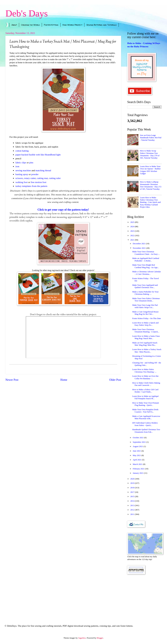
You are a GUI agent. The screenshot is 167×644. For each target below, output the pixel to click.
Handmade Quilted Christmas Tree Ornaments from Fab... (146, 431)
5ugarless (82, 638)
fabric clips (21, 162)
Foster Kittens (51, 25)
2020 (133, 479)
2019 (133, 483)
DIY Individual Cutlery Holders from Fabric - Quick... (145, 424)
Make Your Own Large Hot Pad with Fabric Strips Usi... (145, 306)
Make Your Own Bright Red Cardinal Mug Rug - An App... (146, 266)
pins (31, 162)
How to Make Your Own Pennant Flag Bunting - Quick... (146, 404)
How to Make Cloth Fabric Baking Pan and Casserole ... (146, 384)
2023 (133, 231)
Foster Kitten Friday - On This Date (147, 318)
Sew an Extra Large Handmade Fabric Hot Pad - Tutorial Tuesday (151, 138)
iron (17, 166)
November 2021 (139, 248)
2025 (133, 222)
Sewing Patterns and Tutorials (102, 25)
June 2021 (137, 451)
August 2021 (138, 446)
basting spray (22, 174)
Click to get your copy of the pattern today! (63, 210)
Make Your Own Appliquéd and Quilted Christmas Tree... (145, 286)
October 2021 (138, 438)
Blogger (100, 638)
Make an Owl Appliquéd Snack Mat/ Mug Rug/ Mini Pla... (145, 344)
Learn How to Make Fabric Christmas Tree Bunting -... (144, 371)
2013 (133, 505)
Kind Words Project (72, 25)
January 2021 (138, 473)
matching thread (43, 170)
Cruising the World (30, 25)
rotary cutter (30, 178)
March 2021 (138, 464)
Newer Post (12, 380)
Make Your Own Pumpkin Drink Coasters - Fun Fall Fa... (145, 411)
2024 (133, 227)
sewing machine (23, 170)
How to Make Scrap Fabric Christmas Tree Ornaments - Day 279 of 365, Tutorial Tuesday (150, 154)
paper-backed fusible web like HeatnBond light (38, 155)
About (14, 25)
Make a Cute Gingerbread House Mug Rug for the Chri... (145, 313)
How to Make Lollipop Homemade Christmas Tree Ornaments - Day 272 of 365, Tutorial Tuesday (151, 185)
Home (64, 380)
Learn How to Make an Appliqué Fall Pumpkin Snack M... (145, 397)
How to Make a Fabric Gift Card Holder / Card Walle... (145, 391)
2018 (133, 488)
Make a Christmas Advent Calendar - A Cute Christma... (147, 273)
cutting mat (42, 178)
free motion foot (38, 182)
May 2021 (137, 455)
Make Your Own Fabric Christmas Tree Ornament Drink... (146, 300)
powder (35, 174)
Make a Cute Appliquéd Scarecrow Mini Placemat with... (146, 417)
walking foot (22, 182)
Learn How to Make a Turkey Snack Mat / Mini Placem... (147, 351)
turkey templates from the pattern (31, 186)
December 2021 (139, 244)
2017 (133, 492)
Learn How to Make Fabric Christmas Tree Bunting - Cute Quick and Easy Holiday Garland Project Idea (150, 202)
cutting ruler (55, 178)
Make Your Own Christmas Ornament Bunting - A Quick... (146, 331)
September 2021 (139, 442)
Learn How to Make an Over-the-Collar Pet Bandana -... (146, 377)
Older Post (115, 380)
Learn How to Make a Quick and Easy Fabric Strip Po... (145, 324)
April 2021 (137, 460)
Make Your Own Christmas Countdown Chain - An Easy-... (146, 253)
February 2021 (139, 469)
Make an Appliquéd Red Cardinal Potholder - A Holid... (146, 259)
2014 (133, 501)
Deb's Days (27, 13)
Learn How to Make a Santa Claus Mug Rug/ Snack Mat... (146, 337)
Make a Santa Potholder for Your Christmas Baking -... (145, 293)
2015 (133, 496)
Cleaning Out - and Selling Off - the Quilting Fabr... (147, 364)
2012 (133, 510)
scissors (19, 178)
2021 (133, 240)
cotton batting (22, 151)
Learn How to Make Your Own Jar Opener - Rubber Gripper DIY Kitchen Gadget (150, 170)
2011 (133, 514)
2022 (133, 236)
